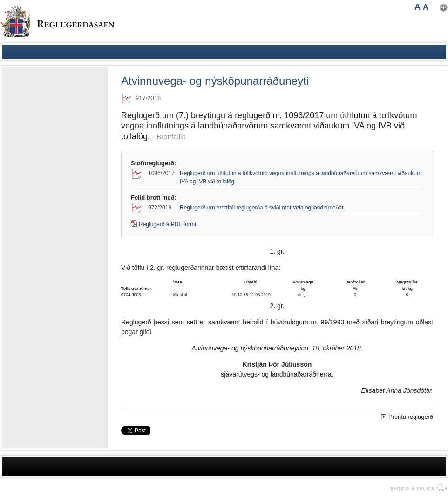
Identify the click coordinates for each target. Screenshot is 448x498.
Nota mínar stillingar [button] (444, 8)
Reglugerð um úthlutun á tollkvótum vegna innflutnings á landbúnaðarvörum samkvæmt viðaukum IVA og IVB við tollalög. (301, 177)
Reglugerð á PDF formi (167, 224)
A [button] (417, 7)
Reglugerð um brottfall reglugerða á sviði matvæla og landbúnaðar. (262, 208)
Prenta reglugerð (411, 417)
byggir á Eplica (417, 487)
